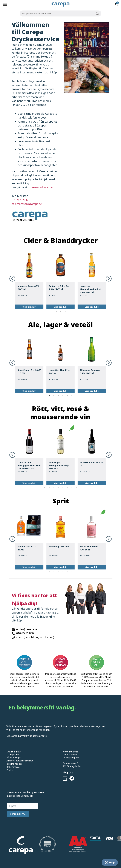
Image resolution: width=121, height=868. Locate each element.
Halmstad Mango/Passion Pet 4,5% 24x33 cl (90, 289)
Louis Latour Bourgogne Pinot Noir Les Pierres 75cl (29, 465)
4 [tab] (63, 396)
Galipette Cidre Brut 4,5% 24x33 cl (60, 288)
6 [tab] (72, 396)
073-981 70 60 (20, 200)
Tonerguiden (13, 754)
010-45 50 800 (25, 633)
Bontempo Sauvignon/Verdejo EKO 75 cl (59, 465)
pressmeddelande (42, 187)
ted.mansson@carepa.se (27, 204)
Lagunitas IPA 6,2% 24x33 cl (59, 372)
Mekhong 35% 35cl (59, 546)
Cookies (10, 770)
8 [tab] (76, 488)
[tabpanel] (29, 279)
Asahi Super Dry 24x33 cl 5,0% (29, 372)
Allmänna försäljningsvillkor (20, 761)
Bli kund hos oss (14, 764)
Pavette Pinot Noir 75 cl (91, 464)
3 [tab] (65, 312)
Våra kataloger (14, 757)
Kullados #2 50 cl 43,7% (27, 548)
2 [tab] (61, 312)
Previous (12, 279)
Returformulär (13, 767)
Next (109, 279)
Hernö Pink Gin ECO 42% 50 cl (90, 548)
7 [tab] (72, 488)
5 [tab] (67, 396)
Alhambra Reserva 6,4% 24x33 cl (90, 372)
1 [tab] (56, 312)
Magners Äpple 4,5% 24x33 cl (28, 288)
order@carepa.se (27, 629)
